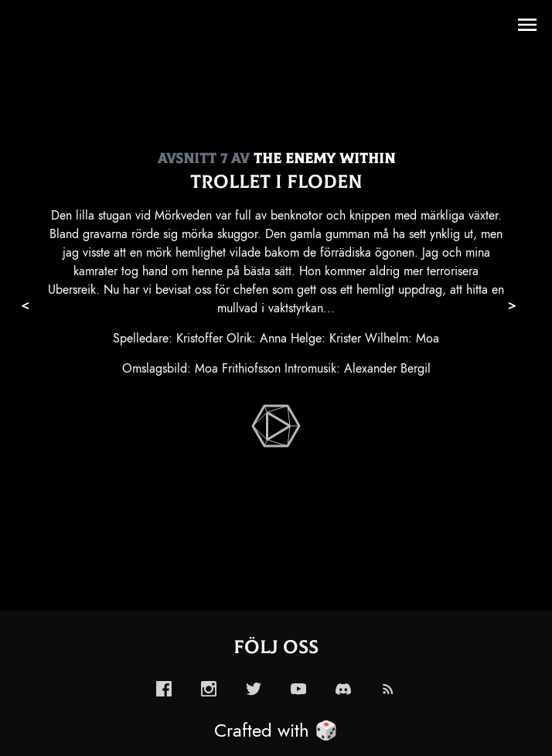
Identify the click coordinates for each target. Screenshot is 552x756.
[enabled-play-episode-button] (276, 426)
